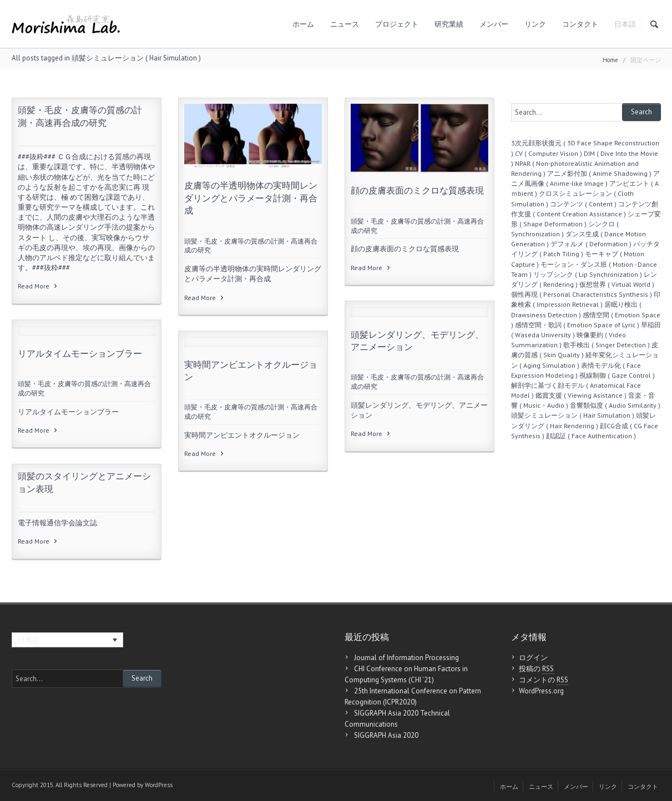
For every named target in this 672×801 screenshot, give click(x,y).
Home (610, 60)
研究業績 (449, 24)
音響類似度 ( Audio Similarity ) (615, 405)
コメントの (544, 680)
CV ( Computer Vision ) (549, 153)
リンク (535, 24)
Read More (38, 286)
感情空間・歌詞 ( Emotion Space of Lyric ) (577, 325)
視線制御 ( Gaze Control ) (617, 375)
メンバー (494, 24)
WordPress (159, 785)
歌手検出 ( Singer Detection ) (607, 345)
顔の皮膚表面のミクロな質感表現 (417, 190)
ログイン (533, 658)
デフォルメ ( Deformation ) (591, 244)
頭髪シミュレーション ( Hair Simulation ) (573, 415)
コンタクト (580, 24)
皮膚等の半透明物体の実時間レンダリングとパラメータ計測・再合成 (251, 198)
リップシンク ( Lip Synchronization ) (588, 274)
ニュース (345, 24)
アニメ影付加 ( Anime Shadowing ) (599, 173)
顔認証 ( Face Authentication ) (591, 436)
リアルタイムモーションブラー (80, 353)
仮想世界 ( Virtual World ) (617, 284)
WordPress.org (541, 691)
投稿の (536, 669)
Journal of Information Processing (406, 658)
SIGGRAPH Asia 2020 (386, 735)
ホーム (303, 24)
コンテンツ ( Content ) (583, 204)
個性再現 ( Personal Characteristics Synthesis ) (582, 294)
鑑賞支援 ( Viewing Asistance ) (581, 395)
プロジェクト (397, 24)
